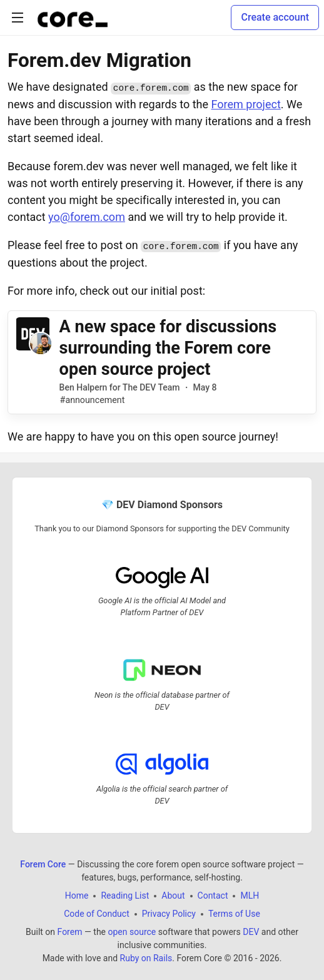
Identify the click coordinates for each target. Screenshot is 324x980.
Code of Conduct (97, 914)
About (173, 896)
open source (132, 932)
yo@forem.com (87, 217)
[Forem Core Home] (73, 18)
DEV (251, 932)
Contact (213, 896)
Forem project (246, 104)
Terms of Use (234, 914)
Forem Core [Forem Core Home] (43, 864)
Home (77, 896)
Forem (70, 932)
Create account (275, 17)
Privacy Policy (169, 914)
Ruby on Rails (146, 958)
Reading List (125, 896)
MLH (250, 896)
